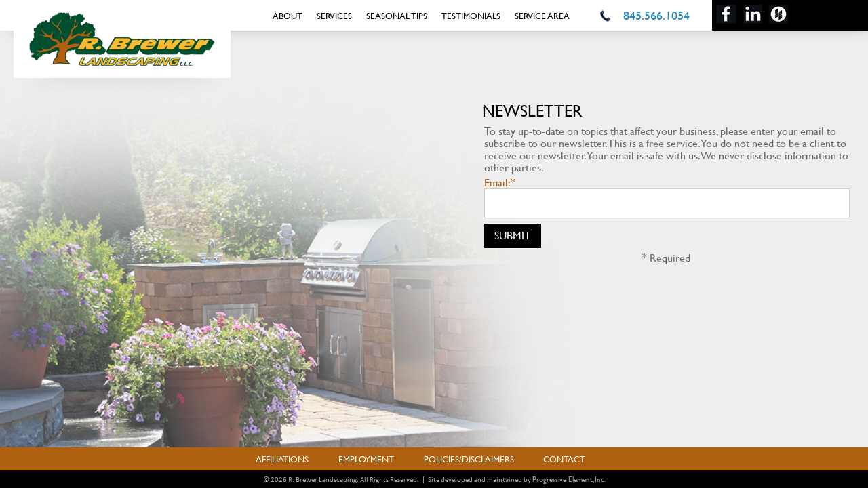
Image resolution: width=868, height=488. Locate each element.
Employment (366, 459)
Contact (564, 459)
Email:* (500, 182)
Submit (513, 235)
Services (334, 16)
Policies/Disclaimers (469, 459)
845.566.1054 (656, 15)
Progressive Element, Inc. (569, 479)
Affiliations (282, 459)
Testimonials (471, 16)
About (288, 16)
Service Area (542, 16)
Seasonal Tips (397, 16)
